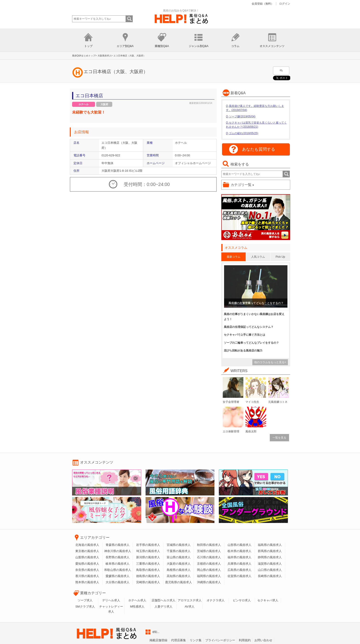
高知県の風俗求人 (179, 576)
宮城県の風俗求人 (179, 545)
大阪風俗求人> (105, 56)
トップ (88, 46)
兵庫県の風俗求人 (239, 564)
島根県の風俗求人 (179, 570)
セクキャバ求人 (268, 600)
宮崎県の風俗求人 (148, 582)
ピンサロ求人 (242, 600)
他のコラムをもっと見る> (270, 362)
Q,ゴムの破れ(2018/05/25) (242, 133)
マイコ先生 (252, 402)
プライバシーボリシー (220, 640)
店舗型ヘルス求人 (163, 600)
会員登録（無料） (263, 4)
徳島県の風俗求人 (148, 576)
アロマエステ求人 (190, 600)
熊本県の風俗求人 (87, 582)
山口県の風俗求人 (270, 570)
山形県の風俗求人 (239, 545)
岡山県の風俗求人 (209, 570)
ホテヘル (84, 104)
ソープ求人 (85, 600)
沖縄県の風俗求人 (209, 582)
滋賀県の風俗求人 (270, 564)
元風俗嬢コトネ (278, 402)
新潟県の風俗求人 (148, 557)
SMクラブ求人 (85, 607)
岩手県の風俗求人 (148, 545)
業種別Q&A (162, 46)
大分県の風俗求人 (118, 582)
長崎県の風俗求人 (270, 576)
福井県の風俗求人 (239, 557)
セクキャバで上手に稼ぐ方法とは (245, 335)
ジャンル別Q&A (198, 46)
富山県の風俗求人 (179, 557)
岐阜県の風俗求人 (118, 564)
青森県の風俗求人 (118, 545)
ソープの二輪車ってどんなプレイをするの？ (251, 343)
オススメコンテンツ (272, 46)
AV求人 (189, 607)
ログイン (285, 4)
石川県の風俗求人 (209, 557)
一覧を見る (279, 438)
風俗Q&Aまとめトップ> (84, 56)
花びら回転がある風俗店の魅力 (243, 351)
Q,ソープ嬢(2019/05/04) (241, 116)
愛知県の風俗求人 (87, 564)
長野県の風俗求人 (118, 557)
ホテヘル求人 (137, 600)
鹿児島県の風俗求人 (179, 582)
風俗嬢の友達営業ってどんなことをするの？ (256, 303)
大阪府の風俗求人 (179, 564)
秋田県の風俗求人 (209, 545)
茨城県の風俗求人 (209, 551)
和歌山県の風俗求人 (118, 570)
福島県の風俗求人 (270, 545)
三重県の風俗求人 (148, 564)
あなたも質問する (259, 149)
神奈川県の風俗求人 (118, 551)
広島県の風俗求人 (239, 570)
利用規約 (245, 640)
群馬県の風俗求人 (270, 551)
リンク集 (196, 640)
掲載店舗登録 (158, 640)
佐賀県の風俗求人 (239, 576)
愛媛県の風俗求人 (118, 576)
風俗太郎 (251, 431)
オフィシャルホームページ (193, 163)
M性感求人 (137, 607)
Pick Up (280, 257)
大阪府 (104, 104)
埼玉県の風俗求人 (148, 551)
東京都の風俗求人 (87, 551)
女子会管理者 (231, 402)
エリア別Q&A (125, 46)
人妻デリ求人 (163, 607)
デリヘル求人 (111, 600)
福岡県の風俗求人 (209, 576)
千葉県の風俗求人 (179, 551)
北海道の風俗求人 (87, 545)
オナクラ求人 (216, 600)
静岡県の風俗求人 (270, 557)
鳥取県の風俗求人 (148, 570)
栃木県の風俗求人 (239, 551)
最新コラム (233, 257)
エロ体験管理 (231, 431)
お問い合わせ (263, 640)
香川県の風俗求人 (87, 576)
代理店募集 (179, 640)
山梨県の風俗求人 (87, 557)
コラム (235, 46)
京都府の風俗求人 (209, 564)
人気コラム (258, 257)
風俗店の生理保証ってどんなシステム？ (249, 327)
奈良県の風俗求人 (87, 570)
